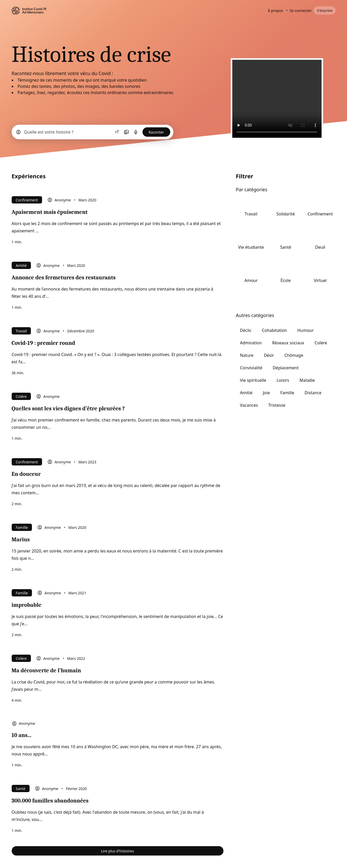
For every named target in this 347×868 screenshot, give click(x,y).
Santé (21, 789)
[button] (93, 132)
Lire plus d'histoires (117, 851)
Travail (21, 331)
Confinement (27, 200)
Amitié (21, 265)
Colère (21, 396)
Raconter (156, 132)
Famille (22, 527)
